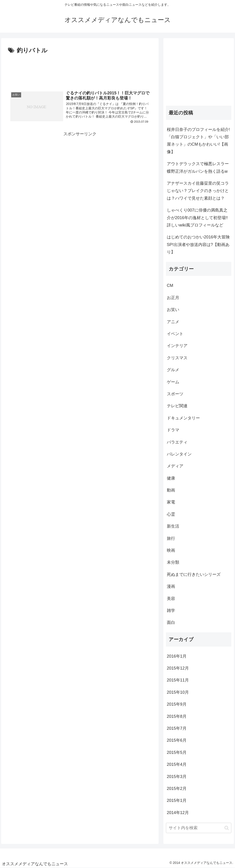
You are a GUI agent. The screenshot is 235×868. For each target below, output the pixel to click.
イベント (175, 334)
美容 (171, 599)
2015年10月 (178, 692)
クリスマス (177, 358)
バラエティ (177, 442)
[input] (199, 828)
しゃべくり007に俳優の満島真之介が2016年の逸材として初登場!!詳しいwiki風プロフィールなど (197, 218)
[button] (227, 828)
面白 (171, 622)
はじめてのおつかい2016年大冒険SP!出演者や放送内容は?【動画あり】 (198, 245)
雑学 (171, 611)
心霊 (171, 514)
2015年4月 (177, 764)
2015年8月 (177, 716)
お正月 (173, 298)
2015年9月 (177, 704)
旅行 (171, 538)
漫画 (171, 586)
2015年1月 (177, 800)
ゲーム (173, 382)
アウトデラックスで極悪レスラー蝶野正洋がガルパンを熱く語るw (198, 167)
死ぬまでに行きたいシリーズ (194, 574)
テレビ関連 (177, 406)
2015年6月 (177, 740)
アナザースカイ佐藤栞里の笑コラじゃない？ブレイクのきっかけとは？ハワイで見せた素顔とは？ (198, 191)
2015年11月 (178, 680)
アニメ (173, 322)
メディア (175, 466)
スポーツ (175, 394)
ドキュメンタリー (183, 418)
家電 (171, 502)
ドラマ (173, 430)
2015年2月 (177, 789)
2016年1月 (177, 656)
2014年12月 (178, 813)
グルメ (173, 370)
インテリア (177, 346)
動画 (171, 490)
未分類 (173, 562)
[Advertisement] (80, 70)
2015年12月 (178, 668)
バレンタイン (179, 454)
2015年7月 (177, 728)
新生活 (173, 526)
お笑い (173, 310)
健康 (171, 478)
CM (170, 286)
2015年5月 (177, 752)
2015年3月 (177, 777)
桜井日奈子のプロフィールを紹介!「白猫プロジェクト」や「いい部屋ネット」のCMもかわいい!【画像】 (198, 141)
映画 (171, 550)
